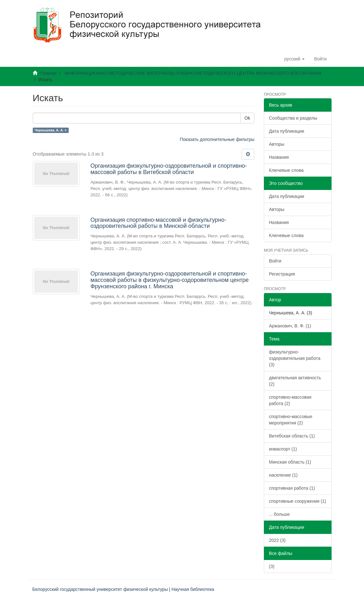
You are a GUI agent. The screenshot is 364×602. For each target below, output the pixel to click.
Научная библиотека (193, 589)
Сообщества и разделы (293, 118)
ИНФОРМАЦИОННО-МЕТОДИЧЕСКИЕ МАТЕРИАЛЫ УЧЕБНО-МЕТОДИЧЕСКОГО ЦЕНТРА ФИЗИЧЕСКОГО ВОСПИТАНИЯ (193, 73)
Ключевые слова (286, 170)
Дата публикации (287, 131)
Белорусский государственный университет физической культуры (100, 589)
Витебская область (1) (292, 436)
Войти (275, 261)
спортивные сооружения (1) (298, 501)
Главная (48, 73)
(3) (272, 566)
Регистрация (282, 274)
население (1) (283, 475)
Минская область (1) (290, 462)
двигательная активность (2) (295, 381)
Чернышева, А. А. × (51, 130)
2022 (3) (277, 540)
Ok (247, 118)
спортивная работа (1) (292, 488)
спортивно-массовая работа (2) (290, 400)
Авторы (277, 144)
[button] (294, 59)
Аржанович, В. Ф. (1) (290, 326)
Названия (279, 157)
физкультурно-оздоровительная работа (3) (295, 358)
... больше (279, 514)
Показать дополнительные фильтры (217, 139)
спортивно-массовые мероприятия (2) (291, 420)
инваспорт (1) (283, 449)
